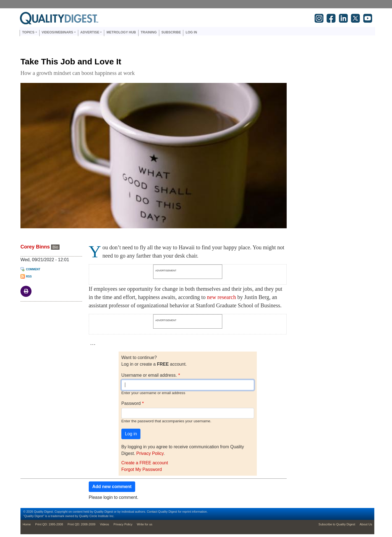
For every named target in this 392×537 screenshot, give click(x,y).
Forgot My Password (142, 469)
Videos (104, 524)
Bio (55, 247)
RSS (29, 277)
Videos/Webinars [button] (58, 32)
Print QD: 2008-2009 (81, 524)
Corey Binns (35, 247)
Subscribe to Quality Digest (337, 524)
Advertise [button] (90, 32)
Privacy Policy (150, 453)
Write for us (145, 524)
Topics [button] (28, 32)
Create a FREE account (145, 463)
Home (27, 524)
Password (131, 403)
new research (222, 297)
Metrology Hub (121, 32)
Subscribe (171, 32)
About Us (366, 524)
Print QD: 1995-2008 (49, 524)
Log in (191, 32)
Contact (152, 512)
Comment (33, 269)
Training (149, 32)
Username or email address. (149, 375)
